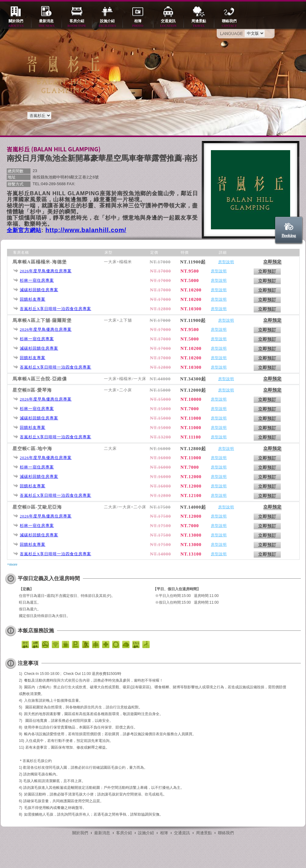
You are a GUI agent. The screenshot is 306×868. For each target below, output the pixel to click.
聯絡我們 (229, 24)
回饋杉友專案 (33, 299)
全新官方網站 (24, 230)
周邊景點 (199, 24)
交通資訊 (168, 24)
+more (12, 564)
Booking (289, 235)
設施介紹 (107, 24)
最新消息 (46, 24)
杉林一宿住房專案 (37, 280)
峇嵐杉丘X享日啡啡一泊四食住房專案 (55, 309)
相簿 (138, 24)
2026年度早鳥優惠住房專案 (46, 271)
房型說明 (226, 262)
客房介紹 (77, 24)
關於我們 (16, 24)
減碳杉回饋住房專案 (39, 290)
